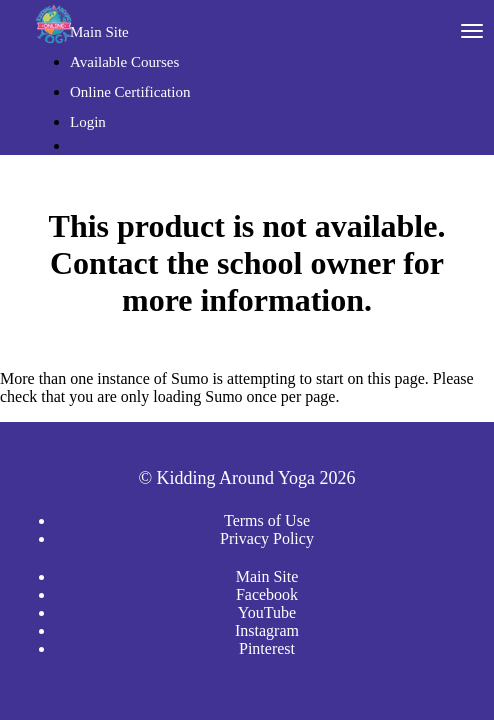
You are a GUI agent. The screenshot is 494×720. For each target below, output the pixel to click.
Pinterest (267, 648)
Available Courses (124, 62)
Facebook (267, 594)
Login (88, 122)
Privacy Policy (267, 538)
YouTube (267, 612)
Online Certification (130, 92)
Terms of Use (267, 520)
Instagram (267, 630)
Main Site (99, 32)
